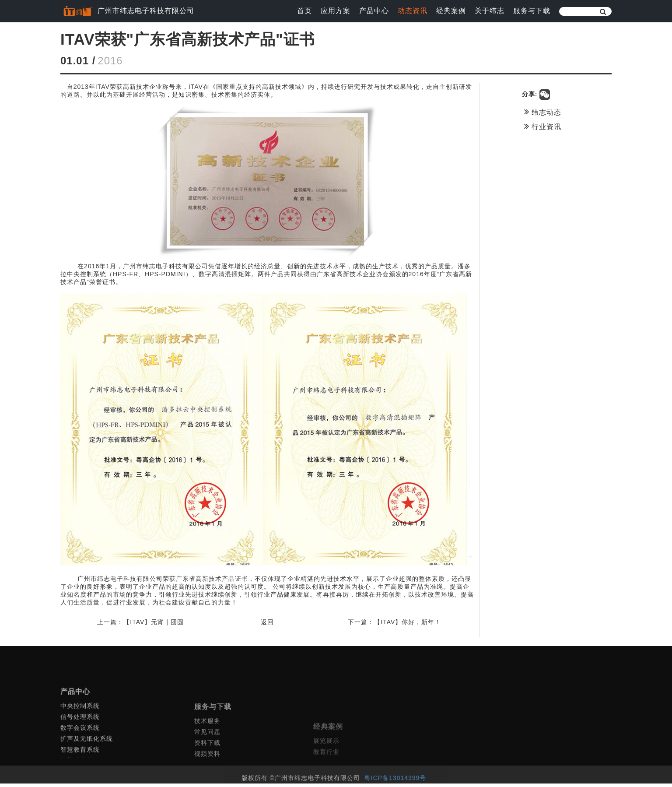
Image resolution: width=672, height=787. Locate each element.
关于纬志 (490, 11)
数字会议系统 (80, 759)
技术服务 (207, 759)
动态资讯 (413, 11)
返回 (270, 625)
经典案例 (451, 11)
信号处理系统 (80, 748)
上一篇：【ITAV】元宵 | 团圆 (140, 625)
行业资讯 (548, 126)
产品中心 (374, 11)
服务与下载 (532, 11)
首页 (304, 11)
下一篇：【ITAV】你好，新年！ (400, 625)
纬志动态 (548, 112)
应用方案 (336, 11)
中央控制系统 (80, 738)
